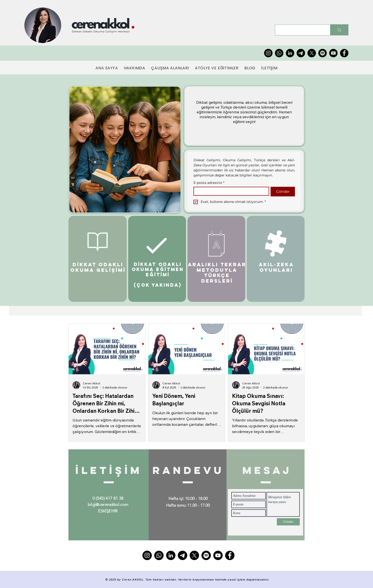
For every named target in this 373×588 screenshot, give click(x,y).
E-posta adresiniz (209, 183)
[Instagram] (268, 53)
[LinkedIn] (290, 53)
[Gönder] (288, 522)
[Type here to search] (299, 30)
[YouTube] (333, 53)
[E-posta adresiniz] (230, 191)
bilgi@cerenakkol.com (108, 504)
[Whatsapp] (279, 53)
